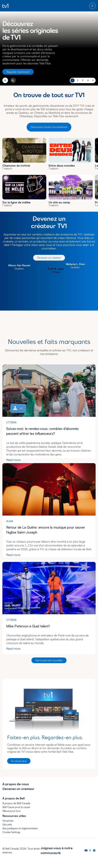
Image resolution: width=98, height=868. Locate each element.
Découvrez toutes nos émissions (49, 127)
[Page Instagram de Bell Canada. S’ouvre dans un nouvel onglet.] (94, 850)
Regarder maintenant (18, 72)
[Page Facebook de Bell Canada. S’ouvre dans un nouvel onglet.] (90, 850)
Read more (13, 460)
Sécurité (7, 825)
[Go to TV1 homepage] (5, 6)
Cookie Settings (11, 832)
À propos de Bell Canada (16, 803)
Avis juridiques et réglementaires (20, 828)
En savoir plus (19, 761)
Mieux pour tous (11, 811)
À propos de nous (16, 784)
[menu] (92, 6)
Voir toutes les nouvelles (49, 660)
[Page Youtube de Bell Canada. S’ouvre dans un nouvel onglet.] (86, 850)
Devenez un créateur (49, 258)
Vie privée (8, 821)
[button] (11, 832)
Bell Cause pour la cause (16, 807)
